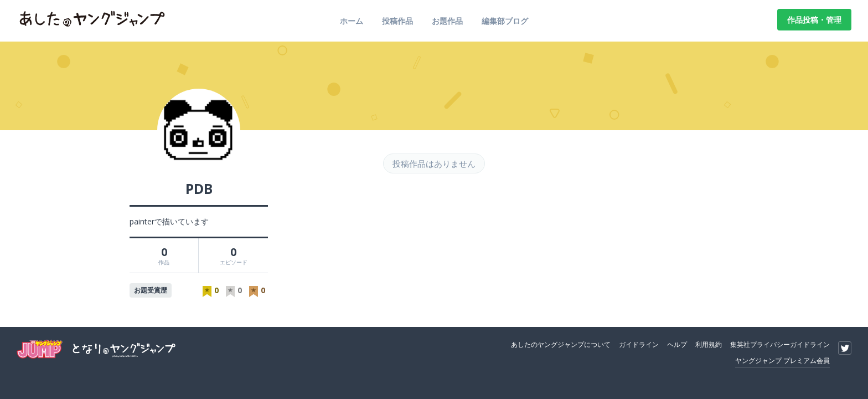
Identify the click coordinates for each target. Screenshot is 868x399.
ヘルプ (677, 344)
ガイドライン (639, 344)
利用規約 (709, 344)
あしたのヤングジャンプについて (561, 344)
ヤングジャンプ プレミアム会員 (782, 360)
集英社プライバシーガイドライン (780, 344)
